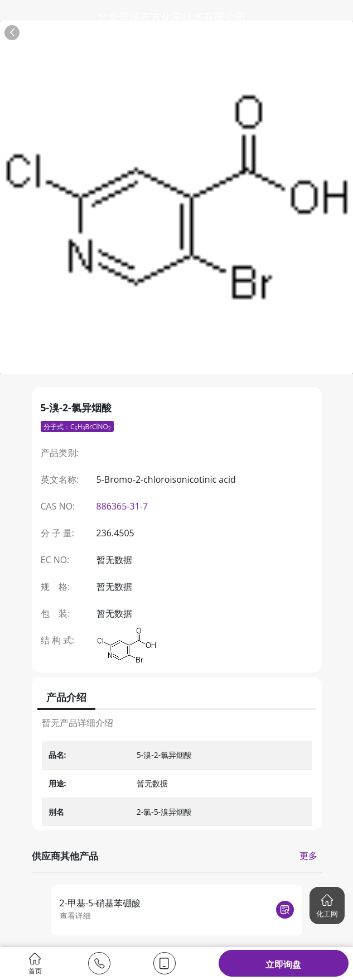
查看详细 (75, 916)
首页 (35, 963)
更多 (308, 856)
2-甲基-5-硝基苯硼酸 (100, 903)
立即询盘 (283, 964)
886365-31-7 (122, 506)
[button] (327, 905)
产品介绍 (66, 697)
